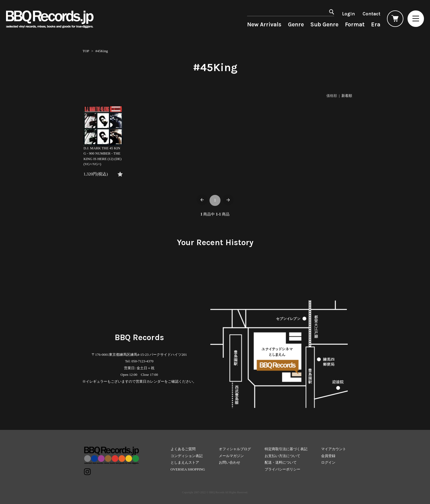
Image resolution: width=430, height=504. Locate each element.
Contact (371, 14)
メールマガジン (231, 456)
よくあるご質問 (183, 449)
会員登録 (328, 456)
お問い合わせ (230, 462)
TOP (86, 51)
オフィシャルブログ (235, 449)
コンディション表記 (187, 456)
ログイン (328, 462)
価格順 (332, 96)
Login (348, 14)
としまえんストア (185, 462)
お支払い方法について (282, 456)
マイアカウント (334, 449)
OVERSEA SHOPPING (188, 469)
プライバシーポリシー (282, 469)
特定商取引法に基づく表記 (286, 449)
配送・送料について (281, 462)
